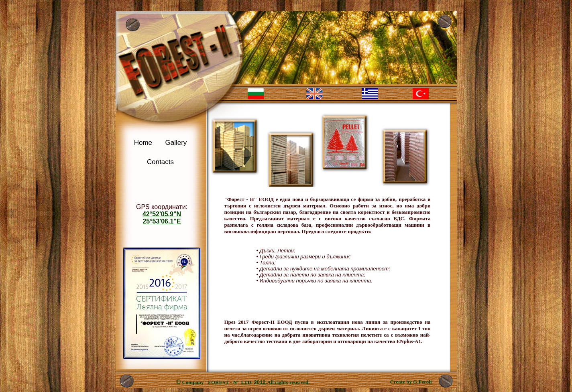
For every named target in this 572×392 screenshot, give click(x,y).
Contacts (160, 162)
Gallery (176, 143)
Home (143, 143)
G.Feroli (422, 382)
